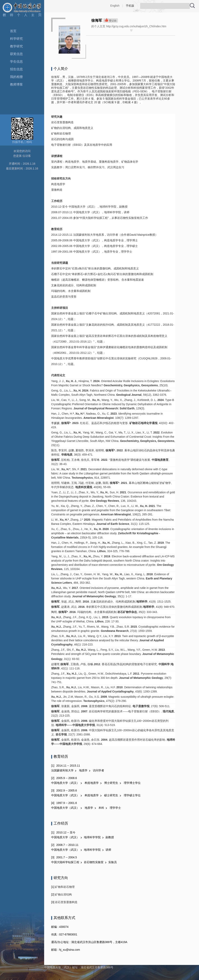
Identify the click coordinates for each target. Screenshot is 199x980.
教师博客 (16, 84)
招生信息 (16, 69)
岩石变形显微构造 (66, 902)
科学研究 (16, 39)
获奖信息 (16, 54)
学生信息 (16, 62)
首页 (13, 31)
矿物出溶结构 (63, 894)
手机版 (130, 6)
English (115, 6)
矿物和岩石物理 (65, 887)
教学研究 (16, 46)
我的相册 (16, 77)
